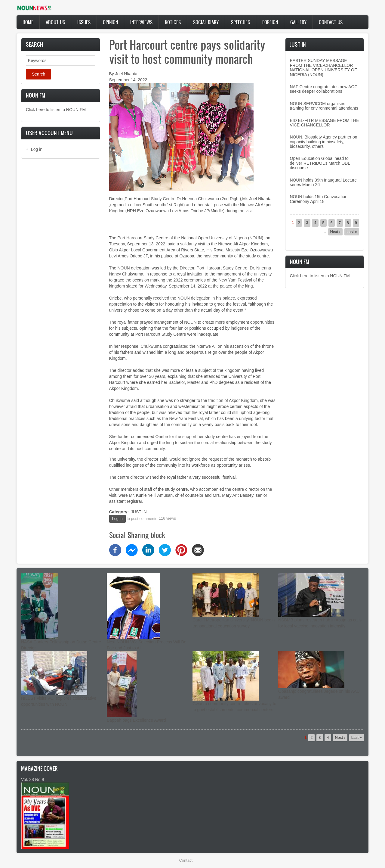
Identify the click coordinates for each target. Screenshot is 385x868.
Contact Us (331, 22)
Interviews (141, 22)
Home (28, 22)
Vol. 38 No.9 (32, 779)
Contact (186, 860)
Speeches (240, 22)
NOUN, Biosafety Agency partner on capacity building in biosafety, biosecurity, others (324, 142)
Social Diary (206, 22)
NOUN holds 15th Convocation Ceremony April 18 (319, 199)
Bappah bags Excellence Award (136, 720)
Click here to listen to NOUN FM (56, 110)
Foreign (270, 22)
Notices (173, 22)
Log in (37, 149)
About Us (55, 22)
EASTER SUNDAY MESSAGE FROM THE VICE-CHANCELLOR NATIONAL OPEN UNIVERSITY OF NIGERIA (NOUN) (323, 67)
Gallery (298, 22)
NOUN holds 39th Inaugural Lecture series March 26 (323, 182)
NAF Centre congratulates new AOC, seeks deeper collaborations (324, 89)
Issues (84, 22)
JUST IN (139, 512)
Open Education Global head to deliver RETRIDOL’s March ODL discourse (320, 163)
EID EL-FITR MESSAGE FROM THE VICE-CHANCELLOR (325, 123)
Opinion (110, 22)
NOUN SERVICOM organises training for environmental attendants (324, 106)
